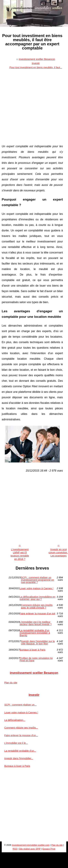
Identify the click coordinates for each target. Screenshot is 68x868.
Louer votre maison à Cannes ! (36, 588)
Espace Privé (49, 849)
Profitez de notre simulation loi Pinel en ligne (36, 659)
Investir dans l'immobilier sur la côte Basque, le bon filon (38, 643)
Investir (36, 63)
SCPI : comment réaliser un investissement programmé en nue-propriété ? (38, 580)
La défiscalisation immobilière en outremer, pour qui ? (37, 598)
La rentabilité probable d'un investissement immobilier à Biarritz (35, 633)
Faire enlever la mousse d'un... (21, 735)
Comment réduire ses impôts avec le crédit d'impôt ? (37, 606)
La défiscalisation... (15, 720)
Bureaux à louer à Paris (32, 650)
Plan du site (11, 683)
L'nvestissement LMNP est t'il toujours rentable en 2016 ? (20, 554)
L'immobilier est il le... (16, 743)
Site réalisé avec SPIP (30, 849)
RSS (15, 849)
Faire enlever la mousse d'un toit (37, 614)
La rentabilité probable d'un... (20, 751)
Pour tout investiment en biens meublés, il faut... (36, 67)
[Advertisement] (32, 104)
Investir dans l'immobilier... (19, 758)
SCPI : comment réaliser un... (20, 705)
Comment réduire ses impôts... (21, 728)
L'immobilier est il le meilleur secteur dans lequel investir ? (36, 623)
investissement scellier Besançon (37, 59)
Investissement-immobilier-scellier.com (31, 845)
